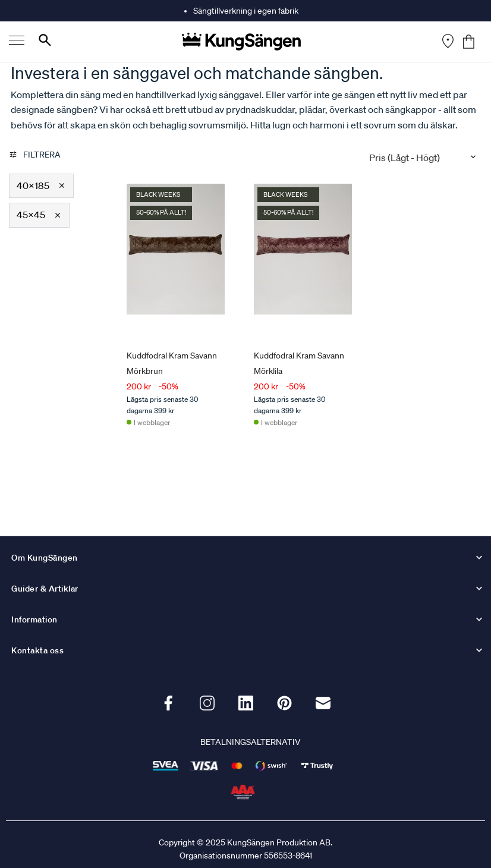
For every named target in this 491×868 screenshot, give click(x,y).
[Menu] (17, 42)
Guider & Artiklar (45, 589)
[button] (41, 186)
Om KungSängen (45, 558)
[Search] (45, 43)
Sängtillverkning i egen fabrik (246, 11)
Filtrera (35, 155)
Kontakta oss (37, 650)
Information (34, 619)
